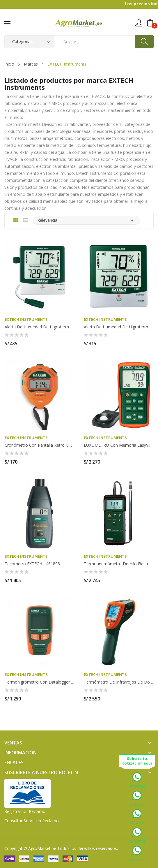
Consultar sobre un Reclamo (32, 821)
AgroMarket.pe (42, 848)
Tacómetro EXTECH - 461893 (32, 564)
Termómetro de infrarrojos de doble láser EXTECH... (119, 682)
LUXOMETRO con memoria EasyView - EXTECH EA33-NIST (119, 445)
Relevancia (86, 220)
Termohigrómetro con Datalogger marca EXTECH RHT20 (40, 682)
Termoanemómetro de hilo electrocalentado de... (119, 564)
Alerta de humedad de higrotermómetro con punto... (40, 327)
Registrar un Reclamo (25, 811)
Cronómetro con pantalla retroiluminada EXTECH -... (40, 445)
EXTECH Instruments (26, 319)
